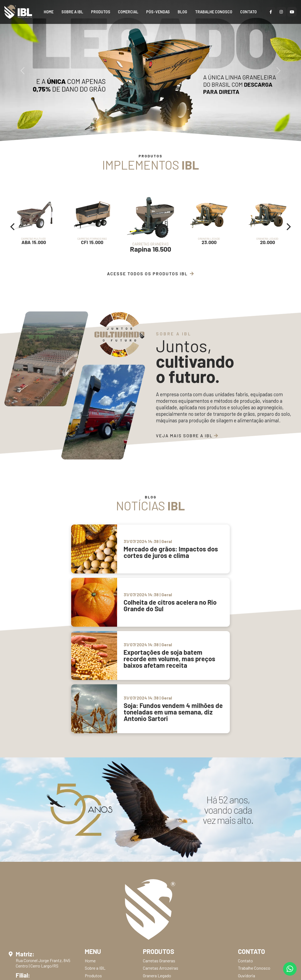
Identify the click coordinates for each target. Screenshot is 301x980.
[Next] (288, 227)
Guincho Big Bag (158, 864)
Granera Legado (157, 835)
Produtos (101, 12)
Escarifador (154, 916)
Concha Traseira (157, 857)
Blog (89, 857)
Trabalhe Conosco (214, 12)
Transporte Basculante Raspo (170, 879)
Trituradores (154, 909)
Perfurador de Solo (160, 872)
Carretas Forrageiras (161, 849)
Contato (248, 12)
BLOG (182, 12)
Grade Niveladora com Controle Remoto (179, 931)
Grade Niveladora (158, 923)
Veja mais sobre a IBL (187, 436)
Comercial (128, 12)
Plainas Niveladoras (161, 894)
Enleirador (152, 938)
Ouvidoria (247, 835)
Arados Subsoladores (162, 901)
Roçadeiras (153, 886)
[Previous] (13, 227)
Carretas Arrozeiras (161, 827)
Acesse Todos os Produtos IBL (151, 274)
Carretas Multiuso (159, 842)
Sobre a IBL (72, 12)
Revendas (93, 849)
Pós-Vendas (158, 12)
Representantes (99, 842)
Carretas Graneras (159, 820)
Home (49, 12)
